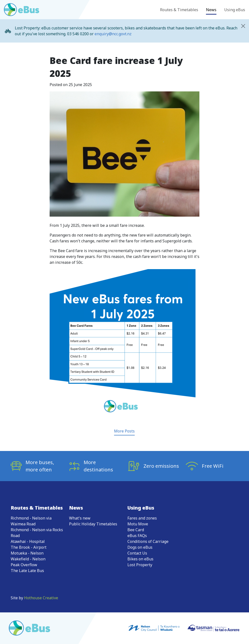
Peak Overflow (24, 565)
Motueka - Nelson (27, 553)
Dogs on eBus (140, 547)
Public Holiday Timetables (93, 524)
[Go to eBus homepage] (22, 10)
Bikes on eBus (140, 559)
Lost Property (140, 565)
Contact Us (137, 553)
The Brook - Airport (29, 547)
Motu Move (138, 524)
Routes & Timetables (179, 10)
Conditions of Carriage (148, 541)
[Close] (243, 26)
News (211, 10)
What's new (80, 518)
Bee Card (136, 530)
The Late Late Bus (27, 571)
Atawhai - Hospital (28, 541)
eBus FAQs (137, 536)
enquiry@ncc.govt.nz (113, 34)
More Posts (124, 431)
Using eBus (235, 10)
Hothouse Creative (41, 598)
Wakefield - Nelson (28, 559)
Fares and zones (142, 518)
